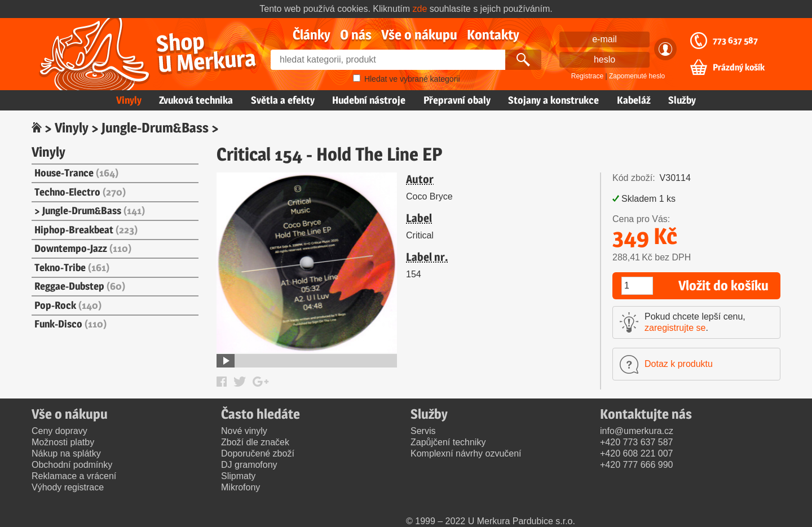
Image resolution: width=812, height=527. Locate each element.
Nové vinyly (244, 431)
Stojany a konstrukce (553, 100)
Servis (423, 431)
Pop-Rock (68, 305)
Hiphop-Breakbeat (86, 230)
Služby (682, 100)
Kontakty (493, 35)
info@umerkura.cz (637, 431)
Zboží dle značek (255, 442)
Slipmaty (238, 476)
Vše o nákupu (419, 35)
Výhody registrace (68, 487)
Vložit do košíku (723, 285)
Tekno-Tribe (72, 267)
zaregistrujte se (675, 328)
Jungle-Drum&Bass (155, 128)
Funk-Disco (70, 324)
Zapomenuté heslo (637, 76)
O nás (356, 35)
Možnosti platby (63, 442)
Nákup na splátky (66, 453)
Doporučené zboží (258, 453)
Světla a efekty (283, 100)
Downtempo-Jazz (83, 248)
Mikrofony (240, 487)
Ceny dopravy (59, 431)
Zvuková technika (196, 100)
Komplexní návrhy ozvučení (466, 453)
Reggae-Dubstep (80, 286)
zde (420, 9)
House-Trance (76, 173)
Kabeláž (634, 100)
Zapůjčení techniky (448, 442)
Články (312, 35)
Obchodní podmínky (72, 465)
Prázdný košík (739, 68)
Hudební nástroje (369, 100)
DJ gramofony (249, 465)
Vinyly (129, 100)
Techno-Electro (80, 192)
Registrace (587, 76)
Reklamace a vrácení (74, 476)
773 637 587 (735, 41)
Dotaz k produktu (679, 364)
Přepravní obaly (457, 100)
